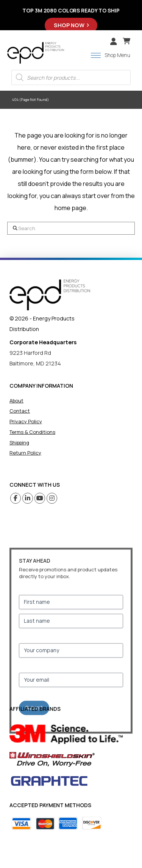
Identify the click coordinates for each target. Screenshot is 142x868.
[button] (126, 41)
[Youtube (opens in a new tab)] (40, 498)
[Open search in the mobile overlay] (71, 77)
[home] (50, 295)
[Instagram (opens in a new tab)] (52, 498)
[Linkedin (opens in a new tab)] (28, 498)
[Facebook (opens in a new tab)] (16, 498)
